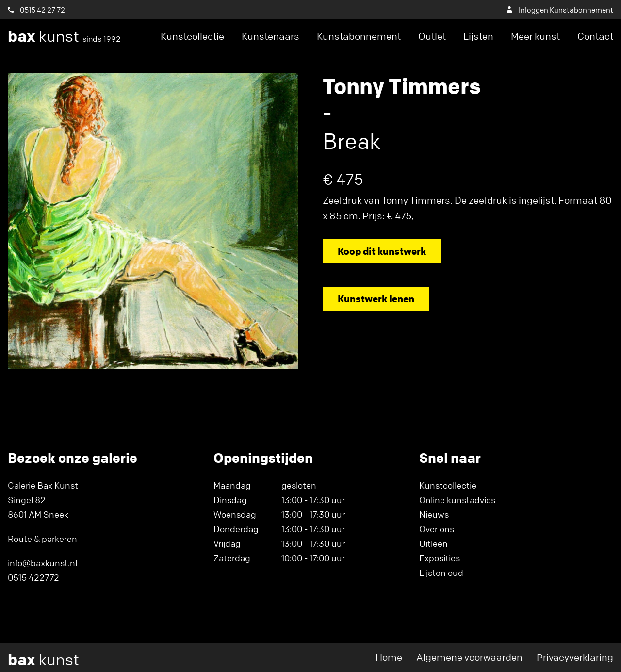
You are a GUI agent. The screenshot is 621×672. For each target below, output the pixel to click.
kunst (64, 36)
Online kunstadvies (457, 500)
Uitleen (433, 543)
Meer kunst (535, 36)
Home (389, 657)
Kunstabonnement (359, 36)
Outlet (432, 36)
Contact (595, 36)
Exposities (440, 558)
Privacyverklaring (575, 657)
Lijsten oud (441, 573)
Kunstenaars (270, 36)
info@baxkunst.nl (42, 563)
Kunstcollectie (192, 36)
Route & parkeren (42, 539)
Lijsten (478, 36)
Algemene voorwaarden (469, 657)
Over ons (437, 529)
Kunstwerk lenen (376, 299)
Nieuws (434, 514)
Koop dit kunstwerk (382, 251)
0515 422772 (33, 577)
